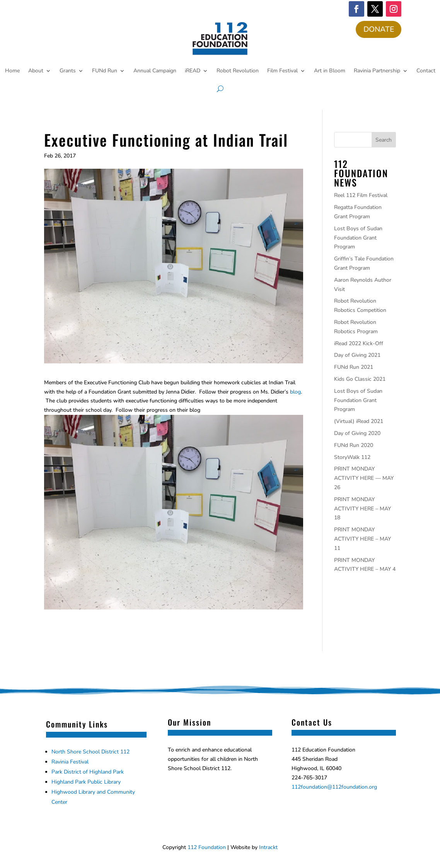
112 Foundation (207, 848)
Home (12, 71)
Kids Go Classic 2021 (360, 380)
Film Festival (282, 71)
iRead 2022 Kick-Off (359, 344)
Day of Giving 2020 (357, 434)
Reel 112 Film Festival (361, 196)
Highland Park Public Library (86, 783)
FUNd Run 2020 (354, 446)
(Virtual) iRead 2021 (359, 422)
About (36, 71)
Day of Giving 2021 (357, 356)
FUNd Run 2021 (354, 368)
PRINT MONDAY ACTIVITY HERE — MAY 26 (364, 479)
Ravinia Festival (70, 763)
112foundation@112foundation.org (334, 787)
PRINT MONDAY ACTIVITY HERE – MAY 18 (362, 509)
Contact (426, 71)
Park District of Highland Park (88, 773)
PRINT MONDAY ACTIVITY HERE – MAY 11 (362, 540)
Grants (68, 71)
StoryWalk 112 (352, 458)
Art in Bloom (330, 71)
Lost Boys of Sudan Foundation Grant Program (358, 238)
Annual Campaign (155, 71)
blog (295, 392)
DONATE (378, 30)
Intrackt (268, 848)
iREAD (193, 71)
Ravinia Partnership (377, 71)
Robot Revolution (238, 71)
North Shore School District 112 (90, 752)
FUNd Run (105, 71)
